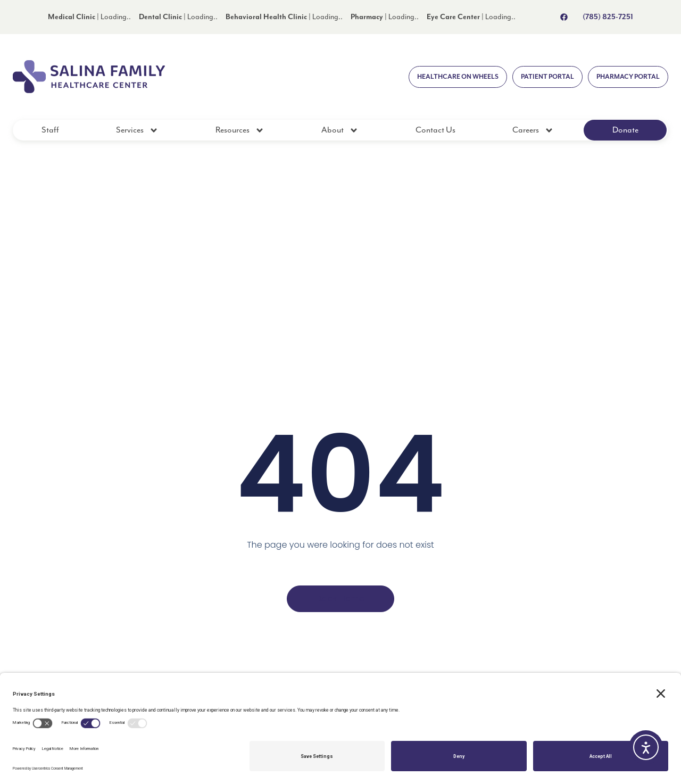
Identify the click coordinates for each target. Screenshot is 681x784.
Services (137, 130)
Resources (240, 130)
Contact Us (435, 130)
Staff (50, 130)
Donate (625, 130)
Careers (533, 130)
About (340, 130)
